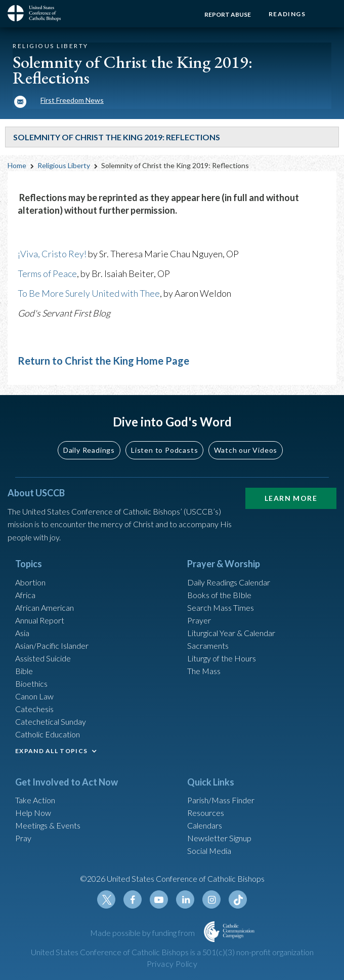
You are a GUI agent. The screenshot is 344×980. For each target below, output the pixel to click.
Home (17, 165)
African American (45, 607)
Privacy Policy (172, 964)
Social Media (209, 851)
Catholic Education (48, 734)
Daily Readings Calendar (229, 582)
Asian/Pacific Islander (52, 645)
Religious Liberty (64, 165)
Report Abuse (228, 14)
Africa (25, 595)
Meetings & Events (48, 825)
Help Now (33, 813)
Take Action (35, 800)
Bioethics (31, 683)
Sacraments (208, 645)
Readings (287, 14)
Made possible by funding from (143, 933)
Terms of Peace (47, 273)
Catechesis (34, 709)
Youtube (159, 899)
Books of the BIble (219, 595)
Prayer (199, 620)
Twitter (106, 899)
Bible (24, 671)
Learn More (291, 498)
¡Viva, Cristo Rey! (52, 254)
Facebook (133, 899)
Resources (206, 813)
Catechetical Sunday (51, 721)
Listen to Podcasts (164, 450)
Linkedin (185, 899)
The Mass (204, 671)
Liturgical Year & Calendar (231, 633)
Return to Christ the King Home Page (103, 361)
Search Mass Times (221, 607)
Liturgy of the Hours (222, 658)
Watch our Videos (246, 450)
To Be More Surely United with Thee (89, 293)
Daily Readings (89, 450)
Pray (23, 838)
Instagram (211, 899)
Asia (22, 633)
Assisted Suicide (43, 658)
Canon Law (34, 696)
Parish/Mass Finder (221, 800)
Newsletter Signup (219, 838)
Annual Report (40, 620)
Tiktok (238, 899)
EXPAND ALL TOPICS (51, 751)
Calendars (205, 825)
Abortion (30, 582)
